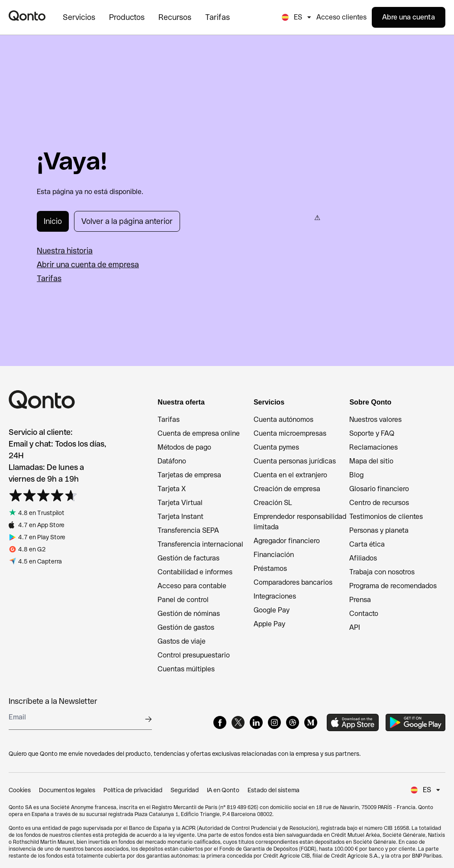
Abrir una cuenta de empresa (88, 264)
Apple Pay (269, 624)
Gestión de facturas (188, 558)
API (355, 627)
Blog (356, 475)
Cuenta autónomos (283, 419)
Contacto (364, 614)
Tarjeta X (172, 489)
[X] (238, 722)
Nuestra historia (65, 251)
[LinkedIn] (256, 722)
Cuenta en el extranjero (290, 475)
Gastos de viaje (182, 641)
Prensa (360, 600)
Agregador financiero (287, 541)
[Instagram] (274, 722)
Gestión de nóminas (189, 614)
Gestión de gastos (186, 627)
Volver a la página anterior (127, 221)
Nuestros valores (375, 419)
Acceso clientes (341, 17)
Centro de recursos (379, 503)
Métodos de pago (184, 447)
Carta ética (367, 544)
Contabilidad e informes (195, 572)
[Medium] (311, 722)
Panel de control (183, 600)
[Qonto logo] (27, 16)
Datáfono (172, 461)
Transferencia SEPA (188, 530)
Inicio (53, 221)
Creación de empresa (287, 489)
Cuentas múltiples (186, 669)
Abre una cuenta (409, 17)
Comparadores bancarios (293, 582)
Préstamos (270, 568)
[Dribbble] (293, 722)
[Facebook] (220, 722)
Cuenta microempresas (290, 433)
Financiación (274, 555)
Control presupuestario (194, 655)
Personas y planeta (379, 530)
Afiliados (363, 558)
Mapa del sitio (371, 461)
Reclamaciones (374, 447)
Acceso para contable (192, 586)
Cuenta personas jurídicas (295, 461)
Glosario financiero (379, 489)
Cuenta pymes (276, 447)
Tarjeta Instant (180, 517)
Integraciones (275, 596)
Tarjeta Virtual (180, 503)
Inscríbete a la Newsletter (53, 701)
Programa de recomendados (393, 586)
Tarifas (49, 278)
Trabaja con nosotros (382, 572)
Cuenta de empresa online (199, 433)
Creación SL (273, 503)
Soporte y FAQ (372, 433)
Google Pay (272, 610)
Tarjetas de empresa (189, 475)
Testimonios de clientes (386, 517)
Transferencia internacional (200, 544)
